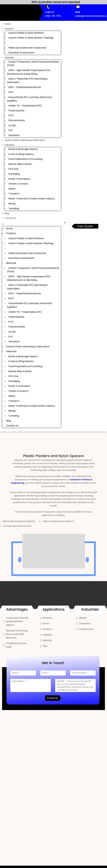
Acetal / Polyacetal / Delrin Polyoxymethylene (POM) (33, 64)
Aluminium (14, 135)
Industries (10, 145)
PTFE (11, 116)
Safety (12, 189)
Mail (78, 12)
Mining (12, 203)
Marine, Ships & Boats (20, 164)
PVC (11, 130)
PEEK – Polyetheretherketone (25, 87)
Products (9, 29)
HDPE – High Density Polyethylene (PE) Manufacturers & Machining (29, 72)
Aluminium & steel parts (21, 53)
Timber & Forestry (18, 184)
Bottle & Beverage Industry (23, 149)
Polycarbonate (17, 120)
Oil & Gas (13, 169)
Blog (7, 213)
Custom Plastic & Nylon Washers (26, 33)
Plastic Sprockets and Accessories (27, 48)
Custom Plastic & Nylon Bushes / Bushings (31, 38)
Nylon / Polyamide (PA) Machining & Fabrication (27, 81)
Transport (14, 194)
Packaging (14, 174)
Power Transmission (19, 179)
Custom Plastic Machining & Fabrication (25, 140)
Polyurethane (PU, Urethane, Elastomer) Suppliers (30, 99)
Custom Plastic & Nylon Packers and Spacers (33, 43)
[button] (31, 224)
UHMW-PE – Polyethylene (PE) (25, 106)
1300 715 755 (53, 16)
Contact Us (11, 218)
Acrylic (12, 125)
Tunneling (14, 208)
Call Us (50, 12)
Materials (9, 57)
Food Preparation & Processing (25, 159)
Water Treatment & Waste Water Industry (32, 199)
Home (8, 24)
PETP (11, 92)
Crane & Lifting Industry (21, 154)
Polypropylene (16, 111)
